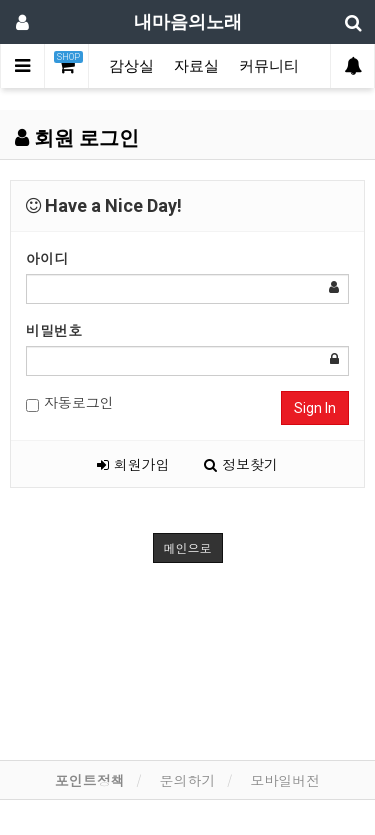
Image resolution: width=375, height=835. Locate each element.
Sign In (315, 408)
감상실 (131, 66)
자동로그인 (70, 402)
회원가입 (133, 464)
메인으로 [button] (188, 547)
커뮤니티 (269, 66)
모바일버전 (285, 780)
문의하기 (188, 780)
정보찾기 (241, 464)
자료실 (196, 66)
